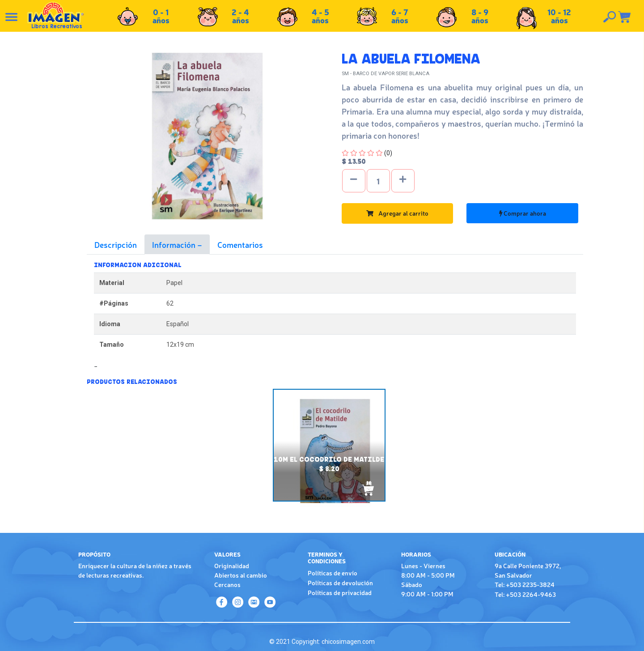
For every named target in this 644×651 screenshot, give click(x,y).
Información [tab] (175, 244)
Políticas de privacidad (340, 592)
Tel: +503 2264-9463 (525, 594)
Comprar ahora (523, 213)
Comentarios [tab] (240, 244)
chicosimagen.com (348, 642)
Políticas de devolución (340, 583)
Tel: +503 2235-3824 (525, 584)
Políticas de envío (333, 573)
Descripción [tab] (116, 244)
